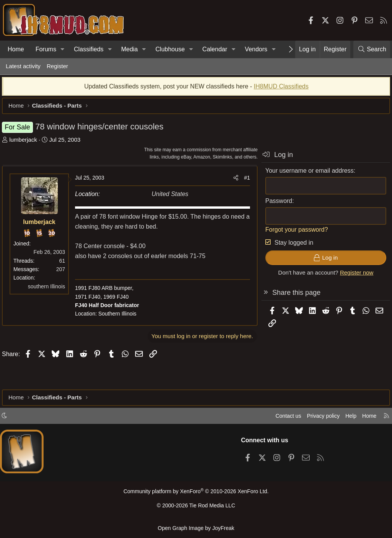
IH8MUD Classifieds (281, 90)
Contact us (281, 418)
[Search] (372, 49)
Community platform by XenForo (196, 494)
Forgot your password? (293, 233)
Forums (46, 49)
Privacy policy (318, 418)
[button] (63, 49)
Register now (353, 276)
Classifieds (89, 49)
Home (16, 49)
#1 (243, 182)
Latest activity (23, 66)
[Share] (232, 182)
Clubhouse (170, 49)
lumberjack (27, 143)
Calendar (215, 49)
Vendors (256, 49)
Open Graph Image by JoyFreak (196, 528)
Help (347, 418)
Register (57, 66)
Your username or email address (306, 174)
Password (275, 205)
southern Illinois (50, 290)
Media (129, 49)
